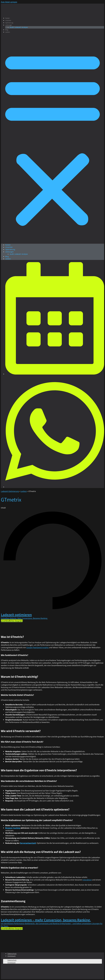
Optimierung (9, 23)
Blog (7, 30)
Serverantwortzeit (28, 843)
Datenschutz (12, 954)
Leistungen (9, 25)
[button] (52, 138)
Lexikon (8, 32)
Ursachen (8, 20)
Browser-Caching (13, 828)
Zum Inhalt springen (9, 2)
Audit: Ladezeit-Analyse (19, 27)
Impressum (12, 956)
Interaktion (87, 880)
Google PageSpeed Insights (37, 647)
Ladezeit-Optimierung (10, 491)
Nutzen (7, 18)
